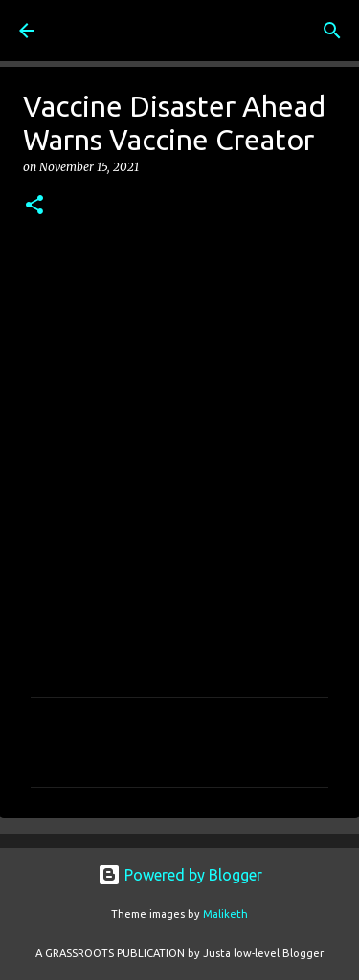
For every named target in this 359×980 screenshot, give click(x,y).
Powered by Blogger (180, 875)
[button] (34, 206)
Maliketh (225, 914)
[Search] (332, 31)
